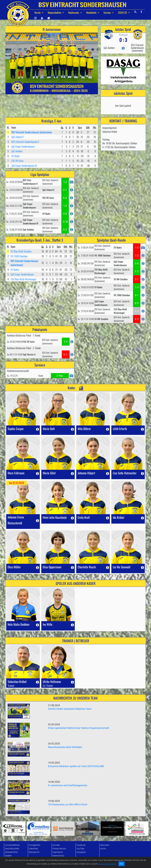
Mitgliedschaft (11, 859)
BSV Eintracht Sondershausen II (25, 142)
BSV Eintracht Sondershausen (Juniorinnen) (32, 132)
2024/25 (123, 13)
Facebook (81, 845)
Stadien (8, 856)
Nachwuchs (74, 13)
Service (107, 13)
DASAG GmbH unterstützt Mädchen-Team (70, 709)
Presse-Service (59, 849)
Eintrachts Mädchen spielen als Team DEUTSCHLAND (76, 766)
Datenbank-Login (60, 859)
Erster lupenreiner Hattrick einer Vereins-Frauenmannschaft (79, 728)
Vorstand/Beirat (12, 845)
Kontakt (56, 845)
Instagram (81, 852)
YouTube (80, 849)
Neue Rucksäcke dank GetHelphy (65, 747)
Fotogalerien (35, 845)
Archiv (103, 849)
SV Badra (15, 156)
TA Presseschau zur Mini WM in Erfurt (68, 805)
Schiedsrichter (11, 852)
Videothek (33, 849)
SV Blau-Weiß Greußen (21, 251)
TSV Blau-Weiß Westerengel (23, 279)
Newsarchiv (34, 852)
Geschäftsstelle (12, 849)
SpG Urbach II (17, 137)
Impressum (58, 852)
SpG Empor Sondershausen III (24, 166)
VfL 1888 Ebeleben (19, 256)
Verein (38, 13)
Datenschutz (58, 856)
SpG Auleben (17, 151)
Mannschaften (55, 13)
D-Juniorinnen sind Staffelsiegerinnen (68, 785)
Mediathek (92, 13)
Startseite (105, 845)
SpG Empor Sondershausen (23, 146)
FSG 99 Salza (17, 161)
